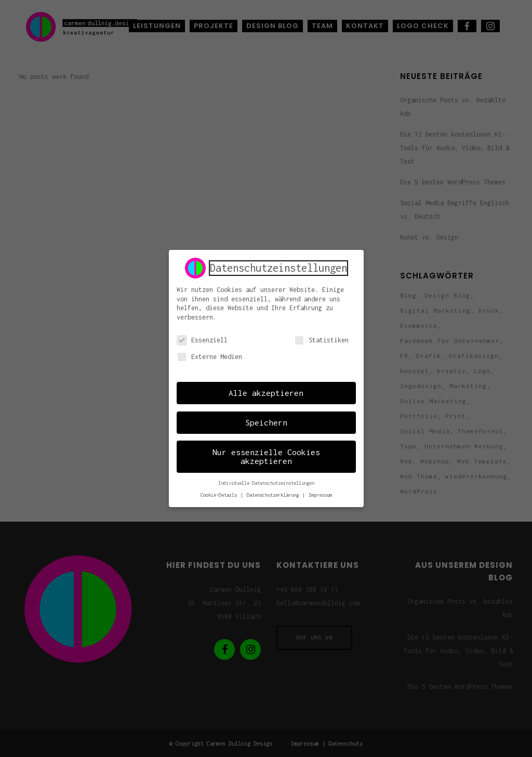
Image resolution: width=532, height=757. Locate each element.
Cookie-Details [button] (220, 493)
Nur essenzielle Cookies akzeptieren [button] (266, 455)
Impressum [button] (320, 493)
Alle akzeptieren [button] (266, 391)
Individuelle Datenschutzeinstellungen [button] (266, 481)
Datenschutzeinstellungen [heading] (278, 266)
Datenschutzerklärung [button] (274, 493)
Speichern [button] (266, 421)
